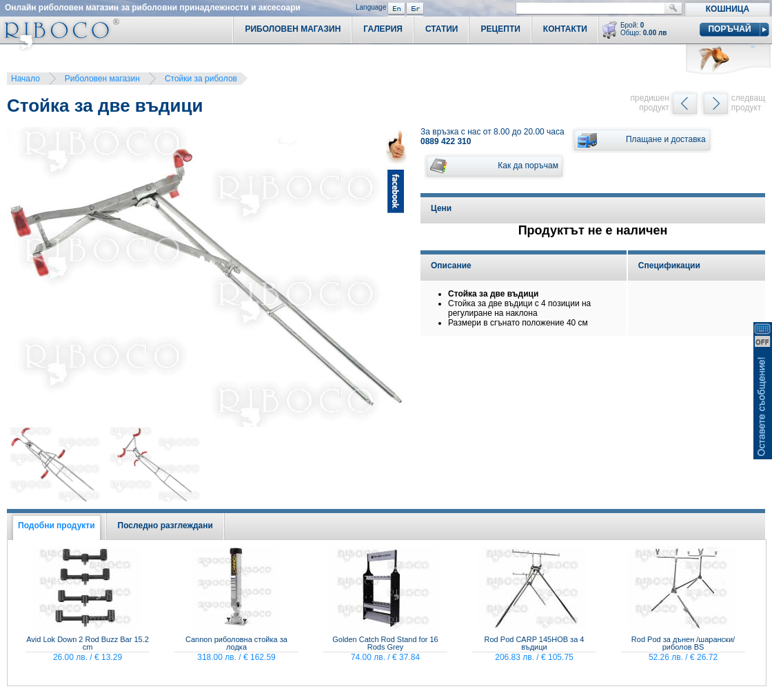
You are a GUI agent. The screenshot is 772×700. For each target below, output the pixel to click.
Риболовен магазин (102, 79)
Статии (442, 29)
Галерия (383, 29)
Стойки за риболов (201, 79)
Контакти (565, 29)
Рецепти (500, 29)
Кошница (728, 9)
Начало (26, 79)
